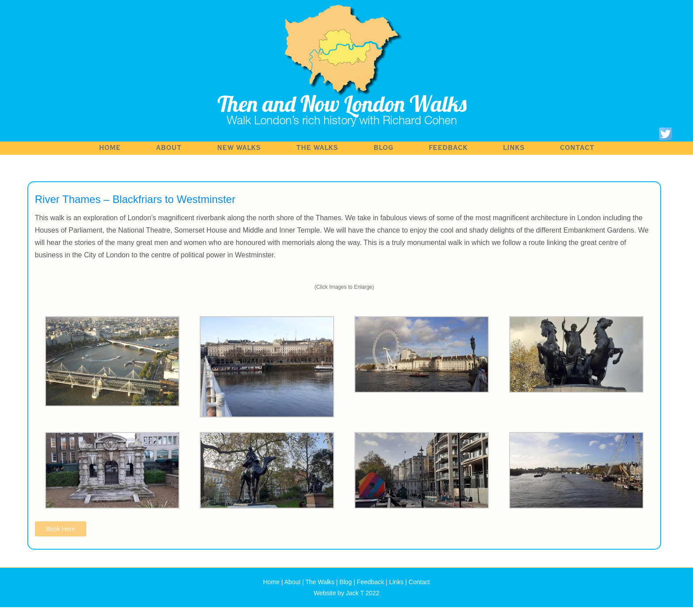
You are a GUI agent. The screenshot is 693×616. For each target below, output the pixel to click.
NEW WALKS (239, 148)
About (169, 148)
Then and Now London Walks (342, 104)
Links (514, 148)
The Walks (317, 148)
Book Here (61, 529)
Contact (577, 148)
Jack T (355, 593)
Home (110, 148)
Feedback (448, 148)
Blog (383, 148)
